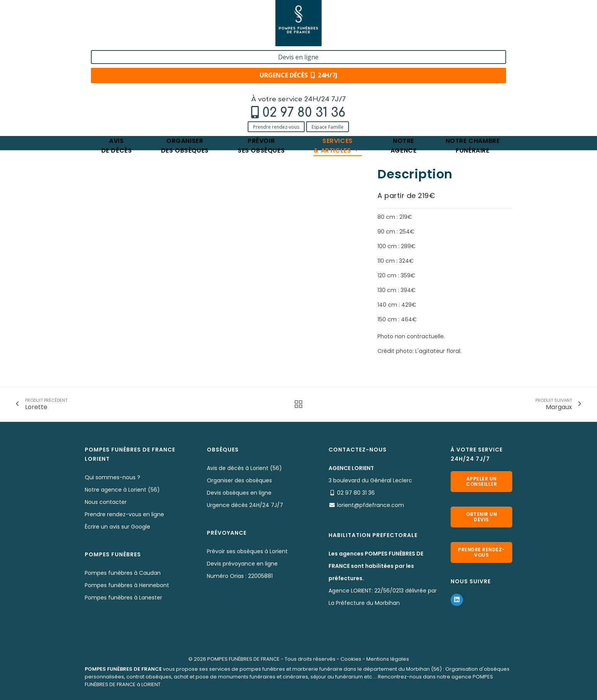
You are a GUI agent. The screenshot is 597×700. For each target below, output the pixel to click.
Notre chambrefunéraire (473, 60)
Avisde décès (117, 60)
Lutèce (241, 84)
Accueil (94, 84)
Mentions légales (388, 659)
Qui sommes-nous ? (112, 477)
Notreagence (404, 60)
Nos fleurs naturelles (197, 84)
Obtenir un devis (481, 517)
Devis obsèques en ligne (239, 493)
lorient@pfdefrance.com (371, 505)
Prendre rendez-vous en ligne (124, 514)
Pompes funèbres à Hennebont (127, 585)
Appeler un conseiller (481, 481)
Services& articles (336, 60)
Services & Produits (138, 84)
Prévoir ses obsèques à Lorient (247, 551)
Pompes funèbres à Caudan (123, 573)
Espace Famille (160, 39)
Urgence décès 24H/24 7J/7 (245, 505)
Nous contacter (106, 502)
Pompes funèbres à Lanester (123, 598)
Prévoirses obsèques (261, 60)
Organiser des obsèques (239, 480)
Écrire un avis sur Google (117, 527)
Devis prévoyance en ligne (242, 564)
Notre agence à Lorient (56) (122, 490)
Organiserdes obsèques (185, 60)
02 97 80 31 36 (137, 26)
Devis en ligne (466, 15)
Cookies (351, 659)
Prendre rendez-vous (109, 39)
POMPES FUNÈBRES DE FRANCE (243, 659)
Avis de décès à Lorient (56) (244, 468)
